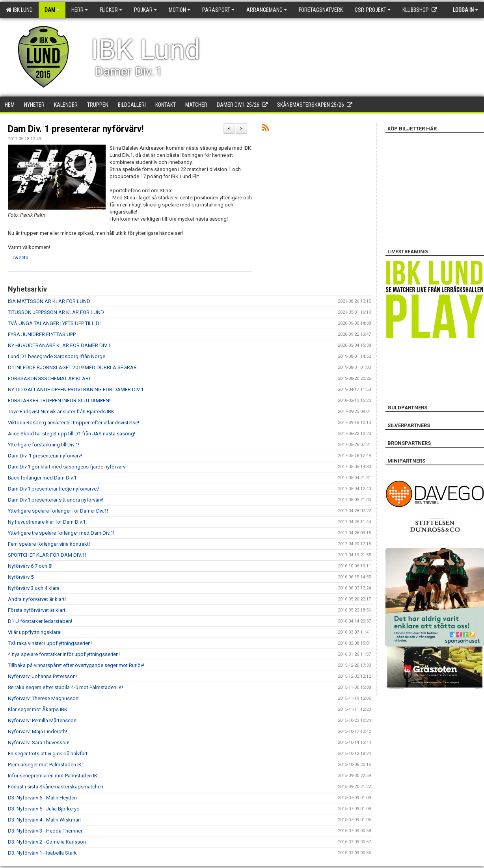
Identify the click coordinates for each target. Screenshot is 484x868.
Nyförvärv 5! (21, 577)
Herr (80, 10)
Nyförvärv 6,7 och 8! (30, 566)
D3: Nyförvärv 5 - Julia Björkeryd (44, 809)
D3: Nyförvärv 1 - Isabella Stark (42, 853)
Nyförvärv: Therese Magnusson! (44, 698)
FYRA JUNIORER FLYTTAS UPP (42, 334)
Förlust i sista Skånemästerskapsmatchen (56, 787)
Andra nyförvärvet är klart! (37, 599)
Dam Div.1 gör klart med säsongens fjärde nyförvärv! (67, 467)
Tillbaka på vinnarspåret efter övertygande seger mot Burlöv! (76, 665)
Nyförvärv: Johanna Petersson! (42, 676)
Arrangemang (267, 10)
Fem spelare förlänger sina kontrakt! (49, 544)
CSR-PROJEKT (373, 10)
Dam (52, 10)
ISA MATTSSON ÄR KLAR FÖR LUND (49, 301)
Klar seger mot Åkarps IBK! (38, 709)
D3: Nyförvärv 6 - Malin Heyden (42, 798)
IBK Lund (19, 10)
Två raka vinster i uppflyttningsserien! (50, 643)
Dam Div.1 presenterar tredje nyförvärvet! (54, 489)
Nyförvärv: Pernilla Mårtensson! (43, 720)
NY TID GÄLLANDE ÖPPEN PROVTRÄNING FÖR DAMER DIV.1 (76, 389)
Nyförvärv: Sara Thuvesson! (39, 743)
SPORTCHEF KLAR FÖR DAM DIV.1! (47, 555)
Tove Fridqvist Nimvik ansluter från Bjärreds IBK (61, 412)
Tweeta (20, 257)
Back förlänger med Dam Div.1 (42, 478)
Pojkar (145, 10)
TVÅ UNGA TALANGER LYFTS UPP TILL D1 (55, 323)
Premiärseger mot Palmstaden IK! (45, 765)
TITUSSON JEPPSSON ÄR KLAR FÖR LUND (56, 312)
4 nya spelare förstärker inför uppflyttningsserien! (64, 654)
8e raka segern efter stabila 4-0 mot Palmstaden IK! (65, 687)
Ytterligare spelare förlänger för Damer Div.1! (58, 511)
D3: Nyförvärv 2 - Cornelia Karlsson (47, 842)
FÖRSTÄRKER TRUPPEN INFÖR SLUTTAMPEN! (59, 401)
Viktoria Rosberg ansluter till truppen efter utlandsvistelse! (74, 423)
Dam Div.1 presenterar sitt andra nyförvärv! (56, 500)
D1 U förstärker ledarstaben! (40, 621)
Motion (180, 10)
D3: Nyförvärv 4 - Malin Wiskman (44, 820)
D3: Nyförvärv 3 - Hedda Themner (45, 831)
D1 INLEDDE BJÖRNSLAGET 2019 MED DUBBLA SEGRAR (72, 367)
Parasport (218, 10)
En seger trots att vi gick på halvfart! (48, 754)
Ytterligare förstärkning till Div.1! (44, 445)
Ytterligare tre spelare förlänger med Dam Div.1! (61, 533)
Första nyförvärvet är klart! (37, 610)
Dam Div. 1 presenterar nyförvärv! (76, 129)
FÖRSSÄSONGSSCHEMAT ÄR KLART (49, 378)
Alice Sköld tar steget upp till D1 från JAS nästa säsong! (72, 434)
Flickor (111, 10)
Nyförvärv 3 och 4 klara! (34, 588)
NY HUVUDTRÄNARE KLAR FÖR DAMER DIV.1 (59, 345)
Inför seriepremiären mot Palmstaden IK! (53, 776)
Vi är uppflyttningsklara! (35, 632)
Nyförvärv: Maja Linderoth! (37, 731)
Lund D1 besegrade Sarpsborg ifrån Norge (57, 356)
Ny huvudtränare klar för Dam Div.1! (47, 522)
